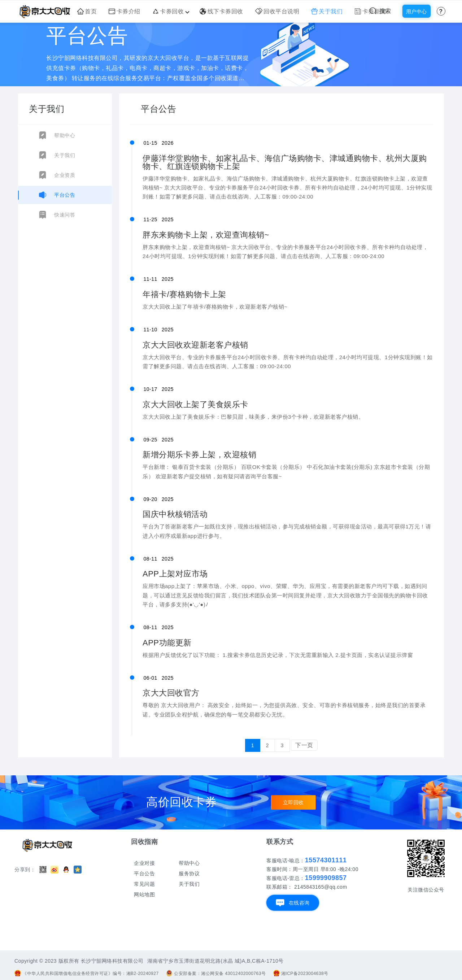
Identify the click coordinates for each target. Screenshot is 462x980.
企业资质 (65, 175)
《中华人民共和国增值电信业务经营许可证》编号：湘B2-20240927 (87, 974)
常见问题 (144, 884)
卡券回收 (170, 11)
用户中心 (417, 12)
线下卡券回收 (221, 11)
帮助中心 (65, 135)
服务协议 (189, 874)
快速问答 (65, 215)
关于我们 (327, 11)
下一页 (304, 745)
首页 (87, 11)
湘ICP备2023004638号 (301, 974)
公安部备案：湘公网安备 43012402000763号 (216, 974)
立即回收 (293, 802)
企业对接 (144, 863)
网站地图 (144, 894)
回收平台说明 (277, 11)
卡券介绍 (125, 11)
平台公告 (65, 195)
